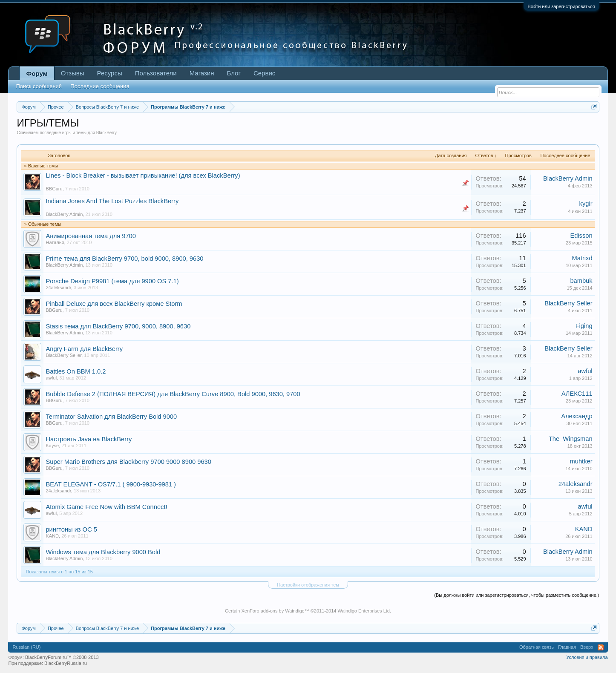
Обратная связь (537, 647)
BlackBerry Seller (568, 303)
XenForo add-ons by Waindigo (273, 611)
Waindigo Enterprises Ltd (364, 611)
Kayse (52, 446)
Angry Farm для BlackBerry (84, 349)
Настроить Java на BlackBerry (89, 439)
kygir (586, 204)
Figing (584, 326)
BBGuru (54, 189)
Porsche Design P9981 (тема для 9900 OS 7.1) (112, 281)
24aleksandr (58, 288)
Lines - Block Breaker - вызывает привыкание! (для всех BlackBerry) (143, 175)
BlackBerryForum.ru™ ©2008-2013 (62, 657)
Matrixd (582, 258)
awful (51, 378)
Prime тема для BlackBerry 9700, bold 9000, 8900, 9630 (124, 259)
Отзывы (73, 73)
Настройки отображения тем (308, 585)
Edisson (581, 236)
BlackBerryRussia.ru (66, 663)
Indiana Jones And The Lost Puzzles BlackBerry (112, 201)
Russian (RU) (26, 647)
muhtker (581, 461)
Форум (37, 73)
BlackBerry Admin (568, 178)
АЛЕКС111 (577, 394)
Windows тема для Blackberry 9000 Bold (103, 552)
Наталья (55, 242)
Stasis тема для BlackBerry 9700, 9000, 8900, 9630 (118, 326)
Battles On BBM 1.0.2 (76, 371)
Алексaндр (577, 416)
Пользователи (156, 73)
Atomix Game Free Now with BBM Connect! (106, 507)
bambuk (581, 281)
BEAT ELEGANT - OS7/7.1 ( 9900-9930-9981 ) (111, 484)
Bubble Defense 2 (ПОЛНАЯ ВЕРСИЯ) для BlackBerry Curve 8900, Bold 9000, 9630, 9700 (173, 394)
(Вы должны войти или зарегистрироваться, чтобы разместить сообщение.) (517, 595)
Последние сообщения (100, 86)
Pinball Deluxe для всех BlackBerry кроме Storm (114, 304)
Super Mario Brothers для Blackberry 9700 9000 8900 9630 (128, 462)
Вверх (587, 647)
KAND (52, 536)
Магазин (202, 73)
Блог (234, 73)
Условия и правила (587, 657)
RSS (601, 647)
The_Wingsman (571, 439)
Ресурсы (110, 73)
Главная (567, 647)
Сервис (264, 73)
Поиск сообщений (39, 86)
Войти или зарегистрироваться (561, 6)
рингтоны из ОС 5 (71, 529)
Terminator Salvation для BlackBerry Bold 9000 (111, 417)
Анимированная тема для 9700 (91, 236)
